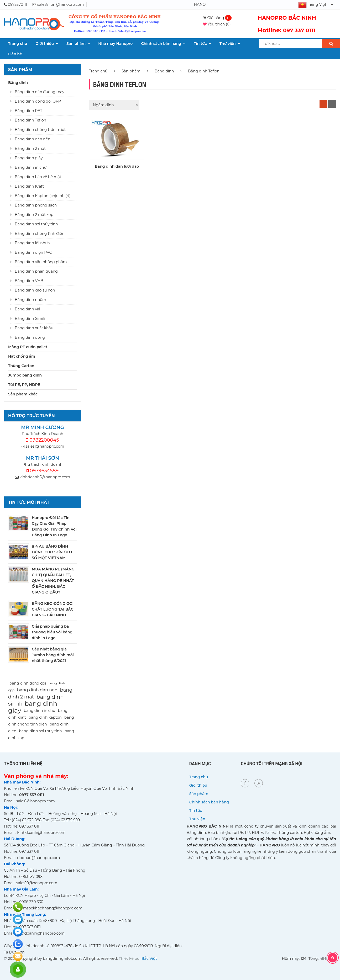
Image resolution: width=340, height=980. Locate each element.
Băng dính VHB (29, 281)
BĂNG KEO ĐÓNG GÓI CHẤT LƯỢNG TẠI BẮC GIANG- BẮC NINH (53, 609)
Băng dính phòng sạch (36, 205)
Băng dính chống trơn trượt (40, 130)
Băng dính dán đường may (40, 92)
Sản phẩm (76, 44)
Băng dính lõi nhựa (32, 243)
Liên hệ (15, 54)
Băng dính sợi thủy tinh (36, 224)
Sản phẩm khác (23, 394)
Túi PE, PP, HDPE (24, 385)
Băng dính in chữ (31, 167)
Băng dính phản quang (36, 271)
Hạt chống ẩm (22, 356)
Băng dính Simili (30, 319)
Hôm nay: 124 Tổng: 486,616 (308, 958)
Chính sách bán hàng (161, 44)
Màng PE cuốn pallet (28, 347)
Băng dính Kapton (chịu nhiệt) (43, 196)
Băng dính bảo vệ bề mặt (38, 177)
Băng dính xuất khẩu (34, 328)
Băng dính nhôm (30, 300)
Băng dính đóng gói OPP (38, 101)
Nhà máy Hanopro (115, 44)
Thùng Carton (21, 366)
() (217, 24)
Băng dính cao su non (35, 290)
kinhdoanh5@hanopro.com (43, 477)
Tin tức (200, 44)
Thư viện (228, 44)
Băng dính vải (27, 309)
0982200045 (42, 440)
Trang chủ (18, 44)
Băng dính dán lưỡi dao (117, 166)
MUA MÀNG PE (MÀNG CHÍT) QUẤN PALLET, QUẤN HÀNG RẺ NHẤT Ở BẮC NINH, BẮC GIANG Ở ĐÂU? (53, 581)
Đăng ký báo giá (18, 956)
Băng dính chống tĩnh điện (40, 234)
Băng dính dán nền (33, 139)
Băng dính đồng (30, 337)
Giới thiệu (45, 44)
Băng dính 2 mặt (30, 149)
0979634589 (43, 471)
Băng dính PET (28, 111)
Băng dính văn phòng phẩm (41, 262)
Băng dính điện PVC (33, 252)
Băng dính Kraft (29, 186)
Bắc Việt (149, 958)
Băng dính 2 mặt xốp (34, 215)
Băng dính (18, 83)
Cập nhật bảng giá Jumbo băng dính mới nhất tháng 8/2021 (53, 655)
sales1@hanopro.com (42, 446)
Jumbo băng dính (25, 375)
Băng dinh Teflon (30, 120)
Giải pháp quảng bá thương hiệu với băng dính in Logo (52, 632)
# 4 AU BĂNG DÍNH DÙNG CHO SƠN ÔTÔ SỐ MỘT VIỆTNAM (52, 552)
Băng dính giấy (29, 158)
